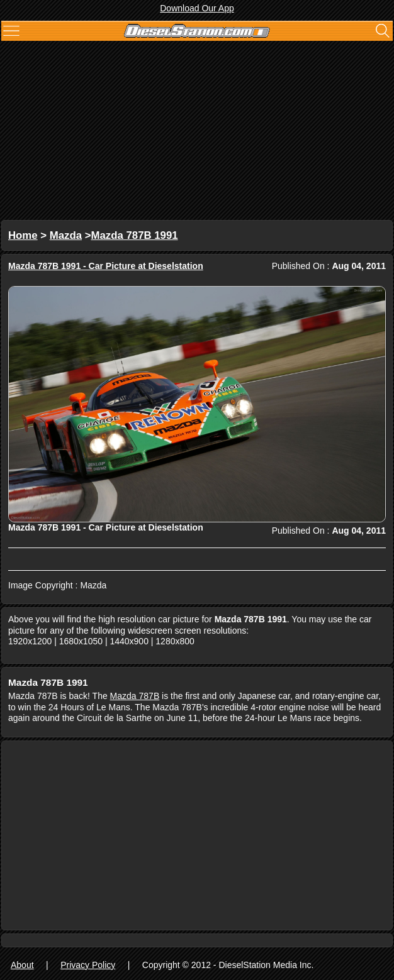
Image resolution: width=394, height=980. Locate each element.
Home (23, 235)
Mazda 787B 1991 (135, 235)
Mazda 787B (135, 696)
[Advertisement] (197, 132)
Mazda (66, 235)
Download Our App (197, 8)
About (22, 965)
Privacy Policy (88, 965)
